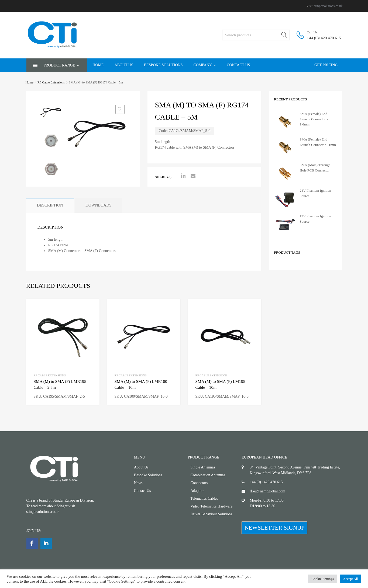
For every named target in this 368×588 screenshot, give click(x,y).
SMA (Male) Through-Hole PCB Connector (316, 168)
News (138, 483)
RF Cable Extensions (51, 82)
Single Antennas (203, 467)
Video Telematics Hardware (212, 506)
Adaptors (197, 491)
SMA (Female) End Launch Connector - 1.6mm (314, 119)
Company (205, 65)
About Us (124, 65)
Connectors (199, 483)
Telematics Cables (204, 498)
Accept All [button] (350, 579)
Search (284, 36)
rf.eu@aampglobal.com (267, 491)
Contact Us (238, 65)
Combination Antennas (208, 475)
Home (98, 65)
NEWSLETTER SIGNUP (274, 528)
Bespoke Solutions (163, 65)
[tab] (50, 205)
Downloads (99, 205)
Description (50, 205)
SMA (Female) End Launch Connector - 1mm (318, 142)
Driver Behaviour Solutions (211, 514)
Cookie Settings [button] (323, 579)
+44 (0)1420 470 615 (320, 38)
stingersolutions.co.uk (328, 6)
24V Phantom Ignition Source (315, 193)
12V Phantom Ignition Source (315, 219)
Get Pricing (326, 65)
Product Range (61, 65)
